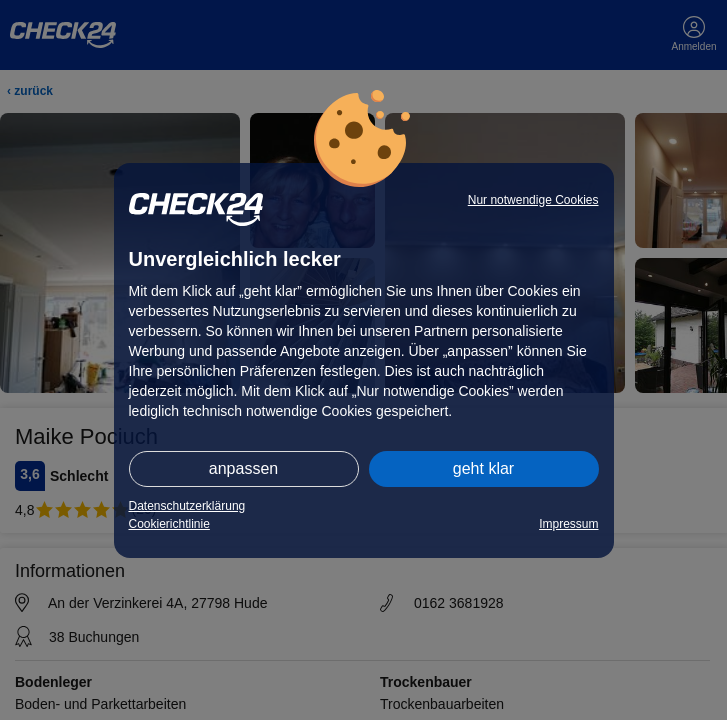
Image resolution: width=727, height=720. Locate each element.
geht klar (483, 468)
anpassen (243, 468)
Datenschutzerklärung (187, 506)
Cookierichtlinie (169, 524)
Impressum (568, 524)
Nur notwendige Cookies (533, 200)
